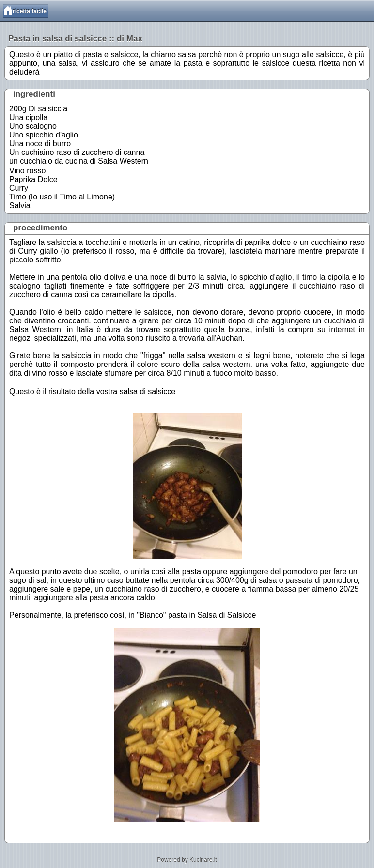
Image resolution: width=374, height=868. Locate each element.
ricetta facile (30, 11)
